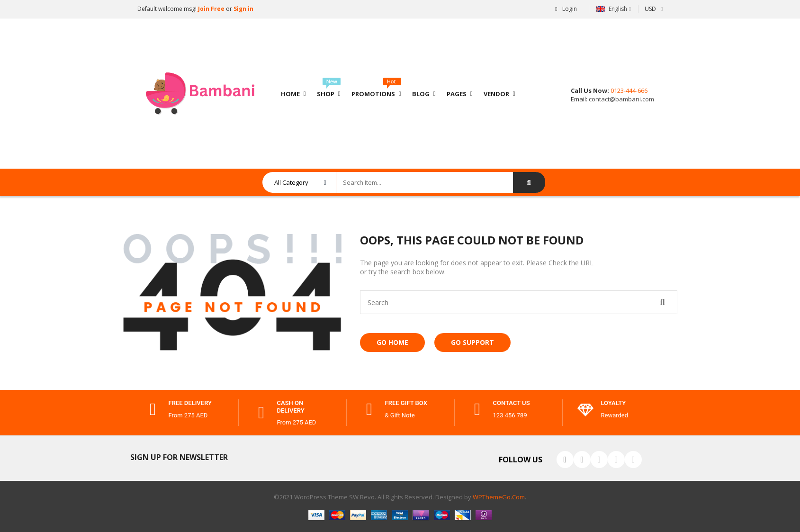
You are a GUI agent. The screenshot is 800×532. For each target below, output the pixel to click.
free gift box (406, 403)
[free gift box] (369, 409)
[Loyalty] (585, 409)
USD (650, 9)
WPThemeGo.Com (499, 497)
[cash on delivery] (261, 413)
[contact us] (477, 409)
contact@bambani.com (621, 99)
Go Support (472, 342)
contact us (512, 403)
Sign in (243, 9)
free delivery (190, 403)
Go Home (392, 342)
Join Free (211, 9)
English (612, 9)
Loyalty (614, 403)
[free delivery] (153, 409)
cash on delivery (291, 406)
